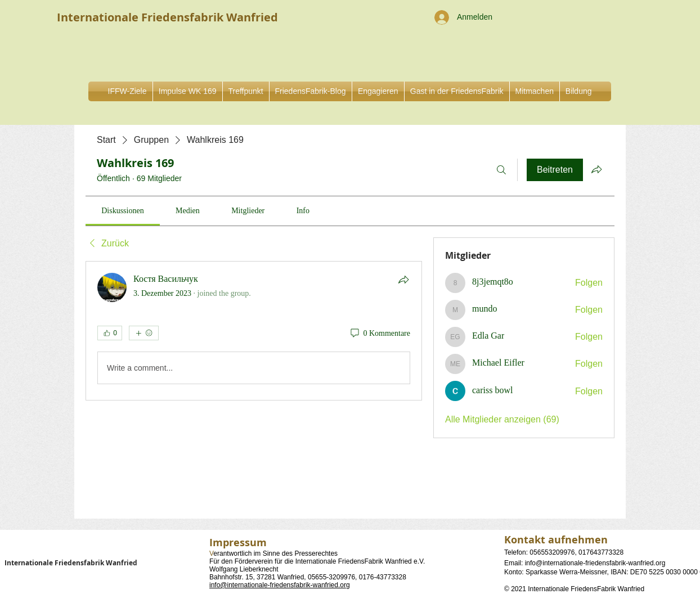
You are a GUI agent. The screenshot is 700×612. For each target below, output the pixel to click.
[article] (254, 331)
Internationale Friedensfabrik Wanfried (71, 563)
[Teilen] (403, 280)
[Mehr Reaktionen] (144, 333)
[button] (378, 91)
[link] (122, 211)
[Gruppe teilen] (596, 169)
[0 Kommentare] (380, 334)
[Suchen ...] (501, 170)
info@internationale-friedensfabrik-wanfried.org (280, 585)
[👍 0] (110, 333)
